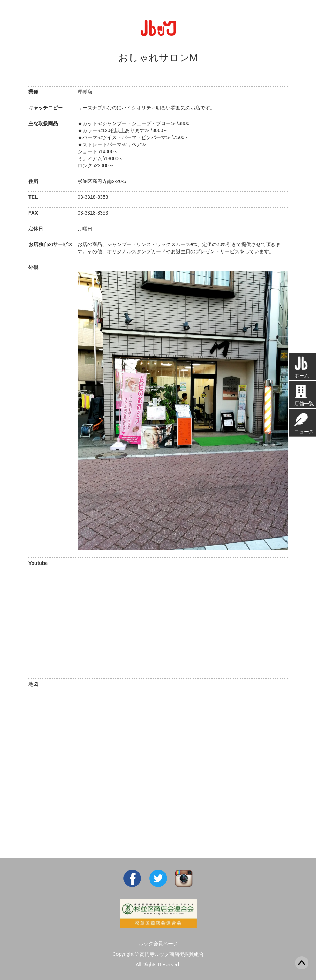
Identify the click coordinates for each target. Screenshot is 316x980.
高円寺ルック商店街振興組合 (172, 954)
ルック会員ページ (158, 944)
